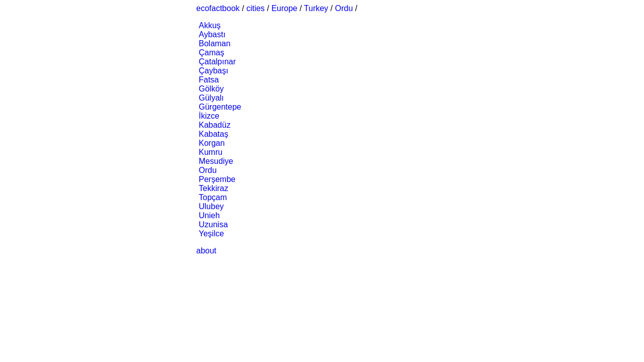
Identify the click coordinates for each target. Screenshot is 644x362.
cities (256, 8)
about (206, 251)
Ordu (344, 8)
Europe (284, 8)
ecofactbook (218, 8)
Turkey (316, 8)
